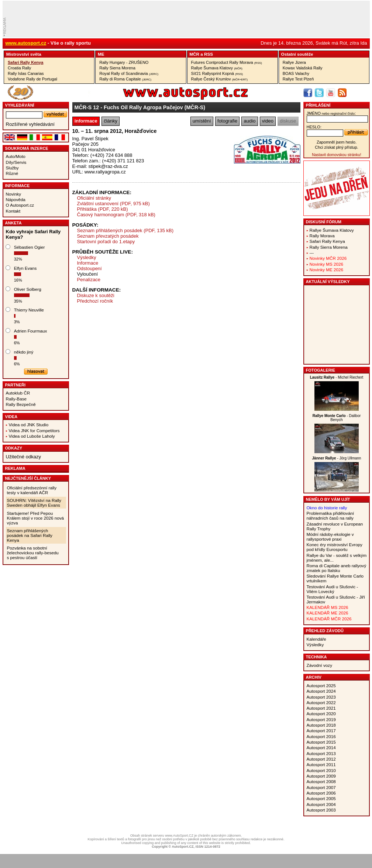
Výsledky (87, 257)
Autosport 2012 (321, 759)
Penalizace (89, 280)
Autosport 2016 (321, 736)
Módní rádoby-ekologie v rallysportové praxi (330, 537)
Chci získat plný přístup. (336, 147)
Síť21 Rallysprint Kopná (217, 73)
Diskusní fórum (324, 222)
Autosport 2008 (321, 781)
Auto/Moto (16, 156)
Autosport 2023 (321, 697)
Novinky (14, 194)
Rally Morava (322, 236)
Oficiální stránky (94, 198)
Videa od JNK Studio (29, 425)
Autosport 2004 (321, 804)
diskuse (288, 121)
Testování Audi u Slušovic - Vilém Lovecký (333, 589)
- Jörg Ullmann (337, 458)
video (268, 121)
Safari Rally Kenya (25, 62)
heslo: (314, 127)
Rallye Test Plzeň (298, 79)
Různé (12, 173)
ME (101, 54)
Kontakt (13, 211)
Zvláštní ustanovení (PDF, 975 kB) (113, 204)
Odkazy (14, 448)
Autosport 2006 (321, 793)
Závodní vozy (320, 665)
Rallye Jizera (294, 62)
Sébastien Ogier (30, 247)
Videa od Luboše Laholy (32, 436)
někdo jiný (24, 352)
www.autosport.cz (26, 43)
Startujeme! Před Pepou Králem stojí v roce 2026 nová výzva (36, 518)
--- (312, 253)
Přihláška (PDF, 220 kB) (103, 209)
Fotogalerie (321, 370)
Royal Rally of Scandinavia (129, 73)
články (111, 121)
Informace (18, 186)
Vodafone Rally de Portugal (32, 79)
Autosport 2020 (321, 714)
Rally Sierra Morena (117, 68)
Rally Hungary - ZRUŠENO (124, 62)
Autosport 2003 (321, 810)
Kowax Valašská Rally (303, 68)
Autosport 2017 (321, 731)
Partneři (15, 385)
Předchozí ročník (95, 301)
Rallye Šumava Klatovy (217, 68)
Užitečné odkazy (23, 457)
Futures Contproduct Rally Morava (227, 62)
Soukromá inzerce (27, 148)
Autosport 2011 (321, 764)
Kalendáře (316, 639)
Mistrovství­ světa (24, 54)
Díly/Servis (16, 162)
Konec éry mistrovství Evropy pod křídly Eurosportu (335, 547)
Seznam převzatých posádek (108, 236)
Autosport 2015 (321, 742)
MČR (194, 54)
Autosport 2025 (321, 686)
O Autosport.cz (20, 205)
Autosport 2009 (321, 776)
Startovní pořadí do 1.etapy (106, 242)
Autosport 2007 (321, 787)
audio (250, 121)
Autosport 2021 (321, 708)
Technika (316, 657)
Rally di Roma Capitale (125, 79)
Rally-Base (16, 399)
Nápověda (16, 199)
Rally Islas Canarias (26, 73)
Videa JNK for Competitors (34, 430)
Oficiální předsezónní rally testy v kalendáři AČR (32, 490)
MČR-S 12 (87, 107)
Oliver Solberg (28, 289)
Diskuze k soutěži (96, 295)
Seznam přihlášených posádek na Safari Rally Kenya (30, 535)
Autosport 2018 (321, 725)
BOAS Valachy (296, 73)
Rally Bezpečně (21, 404)
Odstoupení (89, 268)
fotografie (227, 121)
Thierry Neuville (29, 310)
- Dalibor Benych (337, 418)
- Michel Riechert (337, 377)
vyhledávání (20, 105)
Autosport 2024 (321, 691)
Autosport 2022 (321, 702)
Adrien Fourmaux (31, 331)
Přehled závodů (325, 631)
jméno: (331, 113)
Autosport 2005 (321, 798)
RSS (209, 54)
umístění (202, 121)
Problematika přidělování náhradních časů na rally (330, 516)
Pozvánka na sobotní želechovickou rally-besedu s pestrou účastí (33, 553)
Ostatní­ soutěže (297, 54)
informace (86, 121)
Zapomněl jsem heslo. (337, 142)
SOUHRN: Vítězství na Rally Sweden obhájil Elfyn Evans (34, 503)
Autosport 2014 (321, 748)
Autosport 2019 (321, 719)
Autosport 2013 (321, 753)
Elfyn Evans (25, 268)
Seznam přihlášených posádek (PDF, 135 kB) (125, 230)
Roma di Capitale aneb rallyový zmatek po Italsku (337, 568)
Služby (12, 168)
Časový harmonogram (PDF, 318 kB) (116, 215)
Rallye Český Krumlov (220, 79)
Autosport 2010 (321, 770)
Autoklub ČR (18, 393)
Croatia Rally (19, 68)
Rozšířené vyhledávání (30, 124)
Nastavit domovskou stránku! (336, 155)
